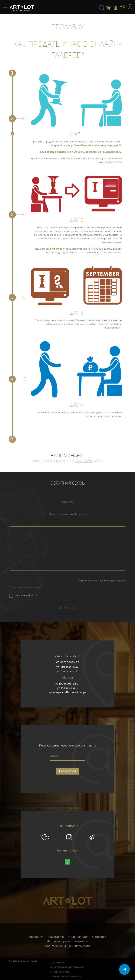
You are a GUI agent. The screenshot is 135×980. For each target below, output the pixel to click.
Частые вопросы (59, 941)
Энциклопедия (78, 937)
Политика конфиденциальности (67, 946)
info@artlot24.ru (113, 162)
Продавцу (36, 937)
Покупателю (55, 937)
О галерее (99, 937)
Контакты (81, 941)
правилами (84, 461)
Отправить (67, 608)
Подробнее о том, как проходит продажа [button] (102, 581)
